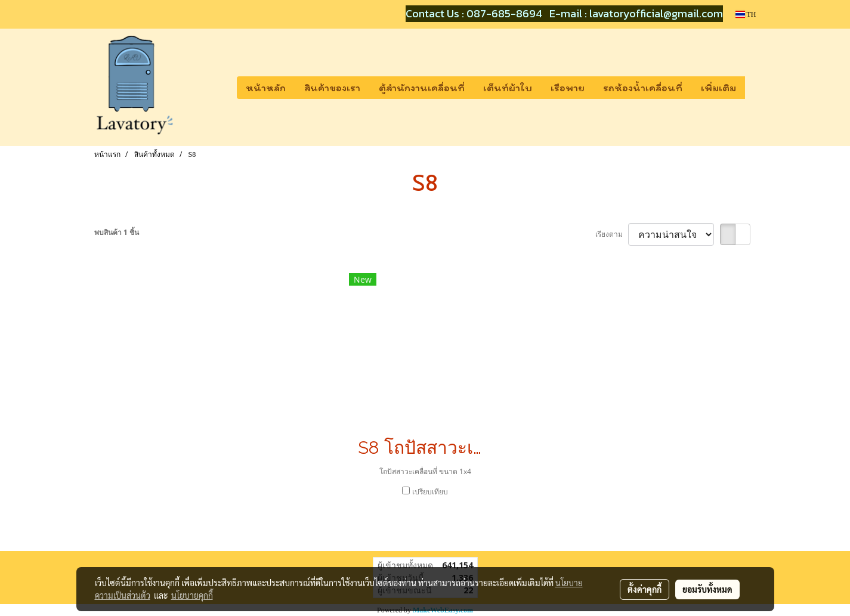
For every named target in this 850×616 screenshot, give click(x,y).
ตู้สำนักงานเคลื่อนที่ (422, 88)
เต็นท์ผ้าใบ (508, 88)
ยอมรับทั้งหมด (707, 589)
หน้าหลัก (266, 88)
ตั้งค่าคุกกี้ (645, 589)
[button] (756, 88)
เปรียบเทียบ (430, 492)
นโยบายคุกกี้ (192, 595)
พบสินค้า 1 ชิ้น (117, 232)
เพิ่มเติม (718, 88)
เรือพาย (568, 88)
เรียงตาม (612, 234)
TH (746, 14)
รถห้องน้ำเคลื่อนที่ (643, 88)
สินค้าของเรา (332, 88)
